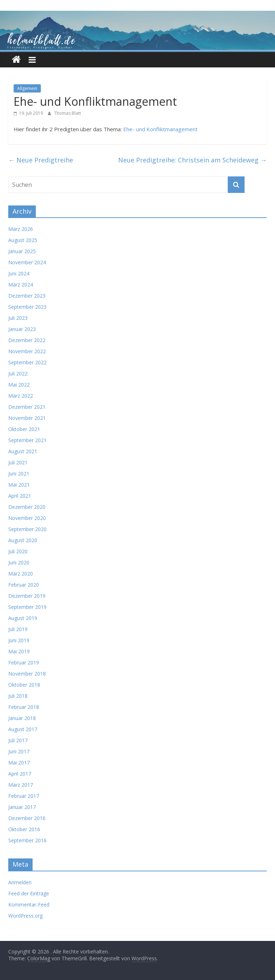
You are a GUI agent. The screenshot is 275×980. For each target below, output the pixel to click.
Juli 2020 (18, 551)
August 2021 (23, 451)
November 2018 (27, 674)
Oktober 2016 (24, 829)
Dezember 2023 (27, 296)
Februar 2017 (24, 796)
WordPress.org (25, 916)
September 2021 (27, 440)
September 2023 (27, 307)
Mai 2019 (19, 651)
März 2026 (21, 229)
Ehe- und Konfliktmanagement (160, 129)
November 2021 (27, 418)
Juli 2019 (18, 629)
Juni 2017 (19, 751)
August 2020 (23, 540)
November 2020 (27, 518)
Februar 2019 (24, 662)
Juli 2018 (18, 696)
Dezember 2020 (27, 507)
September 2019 (27, 607)
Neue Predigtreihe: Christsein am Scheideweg (192, 160)
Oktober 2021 (24, 429)
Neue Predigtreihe (41, 160)
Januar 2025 (22, 251)
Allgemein (27, 88)
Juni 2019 (19, 640)
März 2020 (21, 574)
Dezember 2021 (27, 407)
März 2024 (21, 285)
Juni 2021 (19, 474)
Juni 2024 (19, 273)
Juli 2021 (18, 462)
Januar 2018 (22, 718)
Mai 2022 (19, 385)
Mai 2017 (19, 763)
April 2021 (20, 496)
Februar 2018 (24, 707)
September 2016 (27, 840)
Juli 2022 (18, 373)
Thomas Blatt (67, 113)
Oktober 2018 (24, 685)
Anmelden (20, 882)
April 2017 (20, 774)
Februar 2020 (24, 585)
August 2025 (23, 240)
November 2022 (27, 351)
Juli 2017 (18, 740)
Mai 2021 (19, 485)
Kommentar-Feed (29, 905)
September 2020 (27, 529)
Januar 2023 (22, 329)
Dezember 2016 (27, 818)
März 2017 (21, 785)
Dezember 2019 (27, 596)
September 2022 (27, 362)
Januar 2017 (22, 807)
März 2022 (21, 396)
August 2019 (23, 618)
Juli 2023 (18, 318)
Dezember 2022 (27, 340)
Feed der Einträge (29, 893)
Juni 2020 (19, 562)
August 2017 (23, 729)
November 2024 (27, 262)
